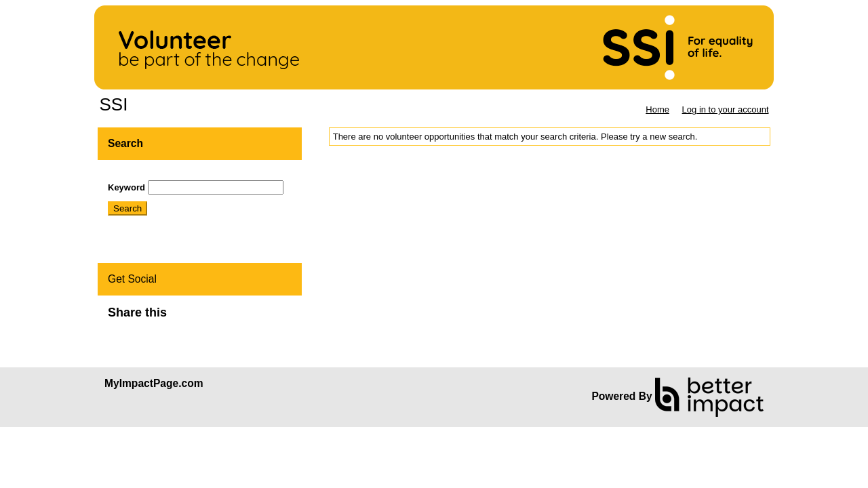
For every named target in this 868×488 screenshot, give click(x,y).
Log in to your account (726, 109)
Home (657, 109)
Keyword (126, 187)
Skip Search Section (147, 175)
